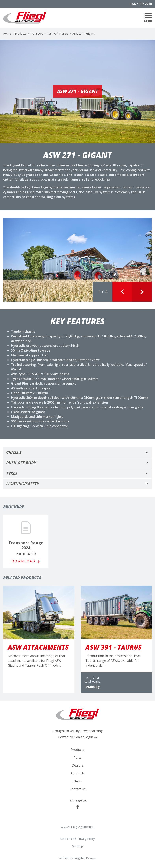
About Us (78, 773)
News (78, 781)
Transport (37, 34)
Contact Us (78, 789)
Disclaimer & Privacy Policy (77, 839)
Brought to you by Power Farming (78, 731)
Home (7, 34)
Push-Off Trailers (58, 34)
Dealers (78, 765)
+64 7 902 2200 (141, 4)
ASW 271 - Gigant (83, 34)
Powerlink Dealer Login (78, 737)
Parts (78, 758)
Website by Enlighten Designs (78, 858)
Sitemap (77, 846)
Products (21, 34)
